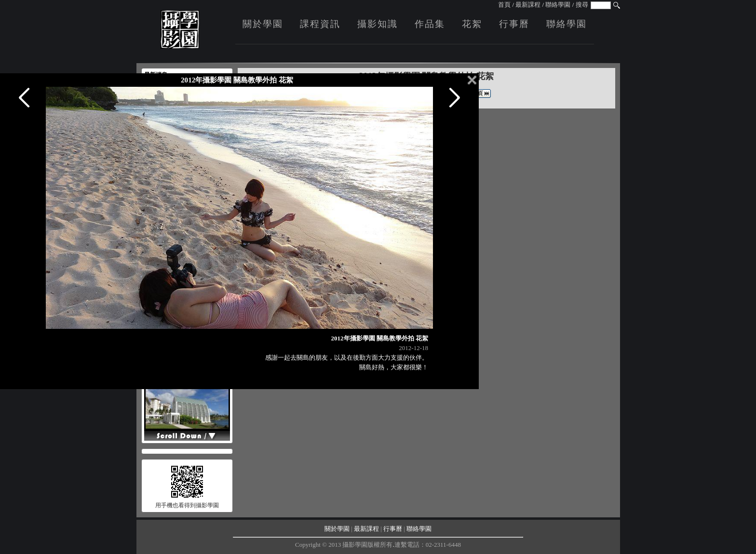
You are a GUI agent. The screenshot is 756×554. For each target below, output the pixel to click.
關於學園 (263, 24)
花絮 (472, 24)
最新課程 (528, 5)
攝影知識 (378, 24)
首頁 (504, 5)
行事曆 (514, 24)
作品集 (430, 24)
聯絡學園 (558, 5)
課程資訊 (320, 24)
